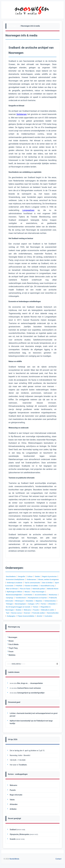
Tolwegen (24, 604)
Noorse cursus (32, 613)
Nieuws (48, 592)
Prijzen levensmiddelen (47, 616)
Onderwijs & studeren (23, 583)
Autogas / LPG (48, 604)
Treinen (54, 607)
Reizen (11, 644)
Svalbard (13, 833)
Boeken (31, 610)
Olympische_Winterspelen (19, 837)
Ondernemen (32, 579)
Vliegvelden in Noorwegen (16, 610)
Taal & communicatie (42, 583)
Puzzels (48, 610)
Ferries (8, 607)
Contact (58, 862)
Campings (20, 598)
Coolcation (18, 619)
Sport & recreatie (20, 586)
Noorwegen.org (14, 26)
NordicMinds (14, 862)
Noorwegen (13, 640)
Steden (38, 576)
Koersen (43, 613)
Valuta (12, 803)
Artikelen (13, 812)
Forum (11, 655)
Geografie (22, 576)
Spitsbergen (22, 114)
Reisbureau (10, 598)
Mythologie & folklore (35, 592)
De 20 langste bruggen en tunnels (36, 607)
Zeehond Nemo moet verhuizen (29, 691)
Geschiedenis (11, 576)
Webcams (39, 610)
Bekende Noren (19, 592)
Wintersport (30, 601)
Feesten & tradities (44, 586)
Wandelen (40, 601)
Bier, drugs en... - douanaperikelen (30, 686)
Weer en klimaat (28, 589)
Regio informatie (16, 798)
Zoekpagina (31, 616)
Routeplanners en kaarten (49, 598)
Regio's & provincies (50, 576)
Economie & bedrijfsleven (15, 579)
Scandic (13, 842)
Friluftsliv (32, 586)
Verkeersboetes (12, 604)
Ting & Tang (13, 651)
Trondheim (23, 768)
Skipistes (49, 601)
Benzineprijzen (35, 604)
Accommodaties (52, 595)
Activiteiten (39, 595)
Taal (23, 613)
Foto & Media (14, 647)
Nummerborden (19, 616)
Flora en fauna (42, 589)
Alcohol (9, 619)
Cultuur (31, 576)
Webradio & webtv (13, 613)
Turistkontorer (32, 598)
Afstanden (17, 607)
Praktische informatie (15, 601)
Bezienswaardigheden (25, 595)
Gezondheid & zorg (13, 589)
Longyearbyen (28, 210)
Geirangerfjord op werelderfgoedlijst (31, 696)
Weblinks (12, 658)
